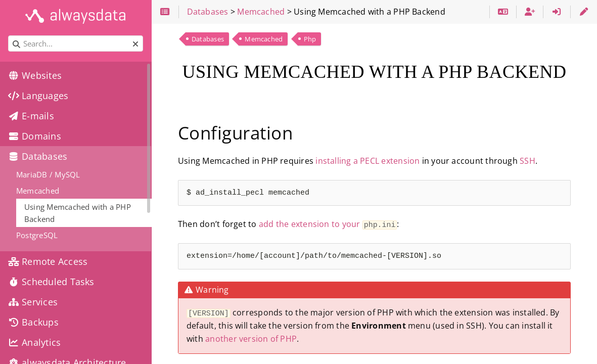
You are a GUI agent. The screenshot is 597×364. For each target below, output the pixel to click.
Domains (35, 136)
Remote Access (48, 261)
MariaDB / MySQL (48, 174)
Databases (208, 39)
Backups (33, 322)
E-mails (31, 116)
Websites (35, 75)
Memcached (264, 39)
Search (9, 36)
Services (33, 302)
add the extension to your (328, 224)
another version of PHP (251, 338)
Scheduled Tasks (51, 282)
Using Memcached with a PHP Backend (78, 213)
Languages (38, 96)
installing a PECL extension (368, 161)
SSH (527, 161)
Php (310, 39)
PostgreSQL (37, 235)
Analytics (34, 342)
